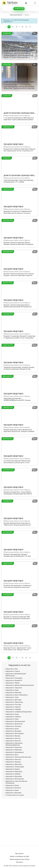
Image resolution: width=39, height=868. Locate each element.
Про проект (19, 853)
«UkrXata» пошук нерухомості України (24, 866)
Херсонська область (16, 15)
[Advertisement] (19, 821)
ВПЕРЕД (30, 27)
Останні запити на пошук (15, 795)
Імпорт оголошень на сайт (20, 856)
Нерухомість (12, 669)
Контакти (20, 862)
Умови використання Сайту (19, 859)
